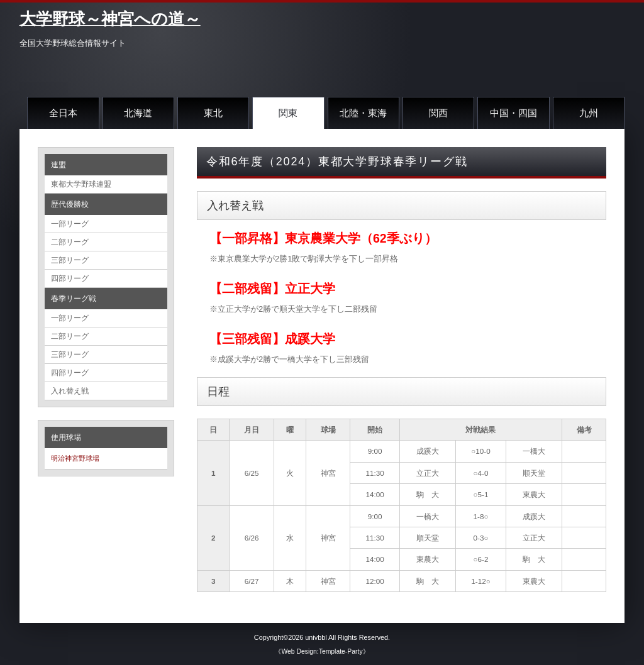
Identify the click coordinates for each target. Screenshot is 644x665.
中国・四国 (514, 113)
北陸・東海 (363, 113)
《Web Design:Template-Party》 (322, 651)
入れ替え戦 (70, 391)
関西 (438, 113)
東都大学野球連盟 (81, 184)
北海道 (138, 113)
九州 (589, 113)
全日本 (63, 113)
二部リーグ (70, 242)
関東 (288, 113)
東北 (213, 113)
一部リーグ (70, 224)
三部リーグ (70, 260)
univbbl (316, 637)
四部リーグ (70, 278)
